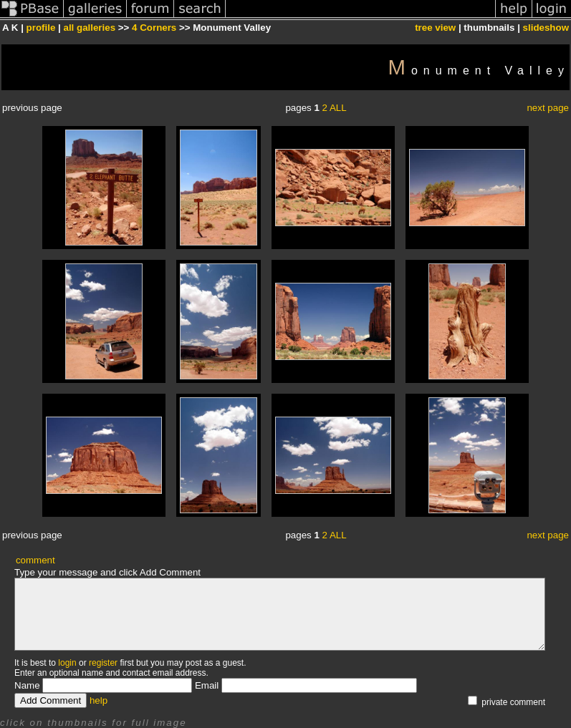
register (103, 663)
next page (548, 108)
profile (41, 28)
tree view (435, 28)
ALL (338, 108)
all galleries (89, 28)
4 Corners (154, 28)
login (67, 663)
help (99, 700)
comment (35, 560)
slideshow (546, 28)
